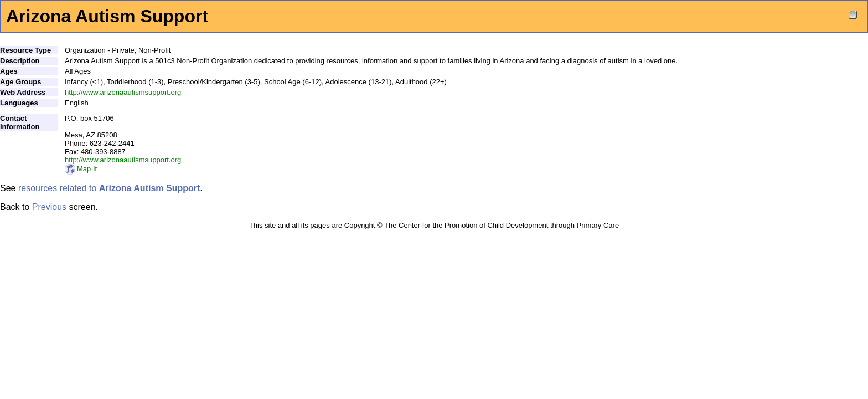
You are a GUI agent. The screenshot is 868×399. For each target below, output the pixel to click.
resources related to (109, 188)
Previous (49, 207)
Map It (81, 169)
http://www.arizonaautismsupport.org (123, 92)
